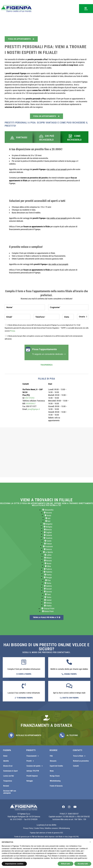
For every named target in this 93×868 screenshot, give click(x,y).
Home (5, 756)
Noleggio (30, 781)
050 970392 (30, 398)
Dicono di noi (8, 766)
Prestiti (30, 761)
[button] (86, 9)
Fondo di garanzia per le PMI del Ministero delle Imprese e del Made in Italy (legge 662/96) (46, 837)
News (52, 771)
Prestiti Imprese (32, 776)
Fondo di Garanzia (56, 786)
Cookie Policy (39, 828)
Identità (6, 761)
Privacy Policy (28, 828)
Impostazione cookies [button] (14, 864)
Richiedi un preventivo (81, 761)
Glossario (53, 761)
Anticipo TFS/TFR (33, 771)
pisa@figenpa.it (34, 409)
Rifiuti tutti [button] (66, 864)
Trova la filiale (79, 756)
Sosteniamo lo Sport (10, 771)
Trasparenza (46, 365)
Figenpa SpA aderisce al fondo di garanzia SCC (46, 833)
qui (46, 856)
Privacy (13, 331)
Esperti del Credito (56, 766)
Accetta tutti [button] (83, 864)
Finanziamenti (33, 756)
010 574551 (18, 819)
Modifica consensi (51, 828)
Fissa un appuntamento (21, 39)
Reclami (6, 786)
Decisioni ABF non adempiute (10, 792)
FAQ (51, 756)
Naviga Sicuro (55, 776)
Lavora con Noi (9, 776)
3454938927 (31, 404)
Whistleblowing (55, 781)
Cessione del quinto (35, 766)
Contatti (76, 766)
